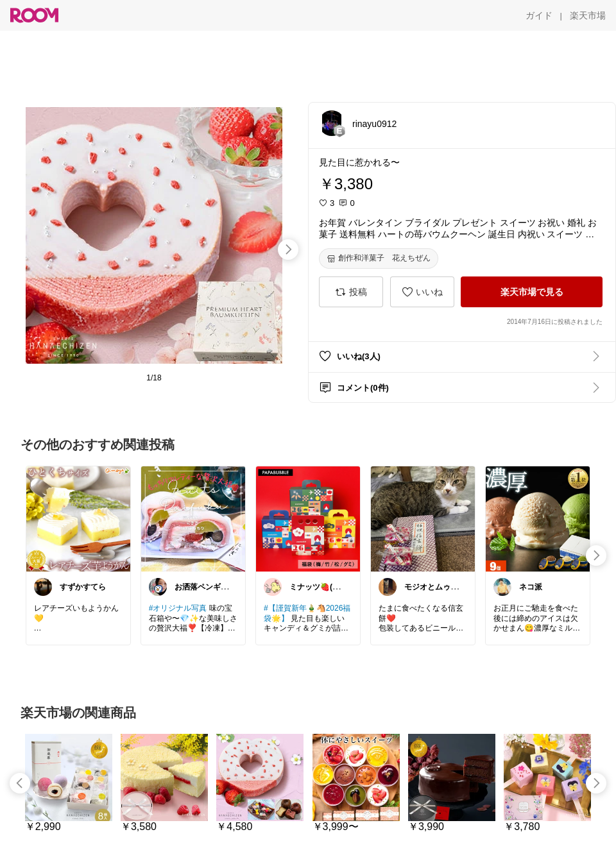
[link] (78, 518)
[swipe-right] (288, 250)
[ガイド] (539, 15)
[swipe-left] (20, 783)
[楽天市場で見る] (532, 292)
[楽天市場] (588, 15)
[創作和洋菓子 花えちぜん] (379, 259)
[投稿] (351, 292)
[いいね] (422, 292)
